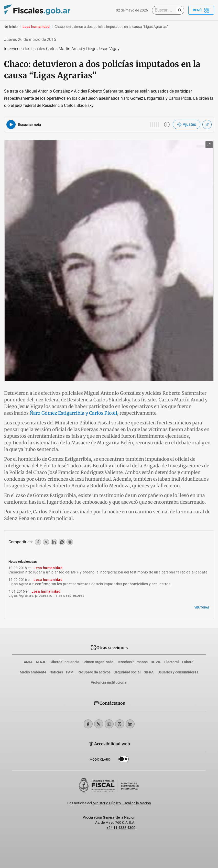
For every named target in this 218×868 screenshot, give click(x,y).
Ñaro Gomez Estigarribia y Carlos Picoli (73, 413)
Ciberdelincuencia (64, 662)
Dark (124, 760)
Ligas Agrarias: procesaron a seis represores (46, 595)
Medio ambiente (33, 672)
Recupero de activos (94, 672)
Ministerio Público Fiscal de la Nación (122, 803)
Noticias (56, 672)
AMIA (28, 662)
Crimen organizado (98, 662)
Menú (201, 10)
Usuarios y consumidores (178, 672)
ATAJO (41, 662)
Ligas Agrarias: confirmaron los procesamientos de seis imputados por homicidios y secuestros (89, 584)
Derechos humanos (132, 662)
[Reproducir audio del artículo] (11, 125)
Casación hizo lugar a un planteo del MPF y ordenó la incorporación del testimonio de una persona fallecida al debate (108, 572)
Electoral (172, 662)
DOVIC (156, 662)
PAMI (70, 672)
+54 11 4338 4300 (121, 828)
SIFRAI (149, 672)
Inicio (11, 27)
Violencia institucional (109, 682)
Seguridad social (127, 672)
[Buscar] (165, 10)
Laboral (188, 662)
